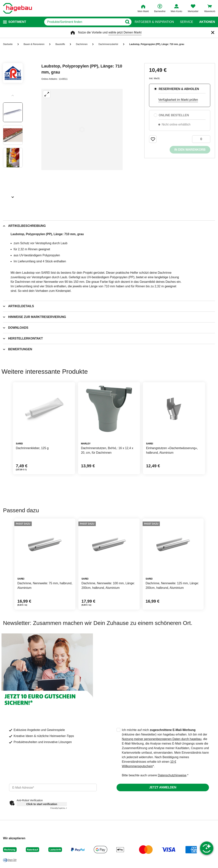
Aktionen (207, 22)
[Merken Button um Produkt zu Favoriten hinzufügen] (153, 139)
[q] (84, 22)
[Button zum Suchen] (127, 22)
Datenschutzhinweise (172, 775)
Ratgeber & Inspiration (154, 22)
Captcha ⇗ (59, 808)
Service (186, 22)
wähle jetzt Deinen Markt (125, 32)
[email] (53, 787)
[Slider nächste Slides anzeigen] (13, 196)
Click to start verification (42, 804)
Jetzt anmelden (163, 787)
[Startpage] (17, 8)
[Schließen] (213, 33)
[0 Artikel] (201, 139)
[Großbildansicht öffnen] (82, 129)
